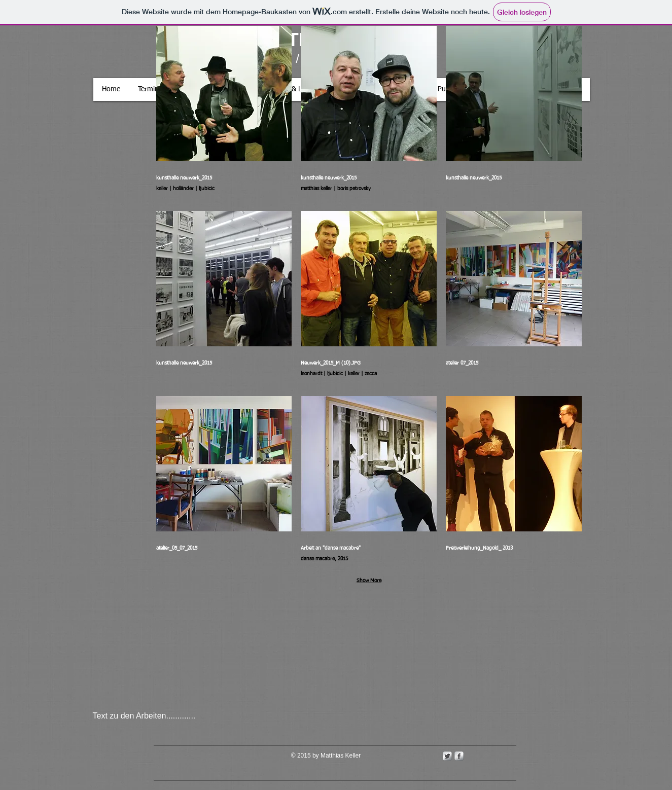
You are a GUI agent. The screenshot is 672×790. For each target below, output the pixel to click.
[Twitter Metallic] (447, 756)
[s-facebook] (459, 756)
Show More (369, 581)
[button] (224, 114)
